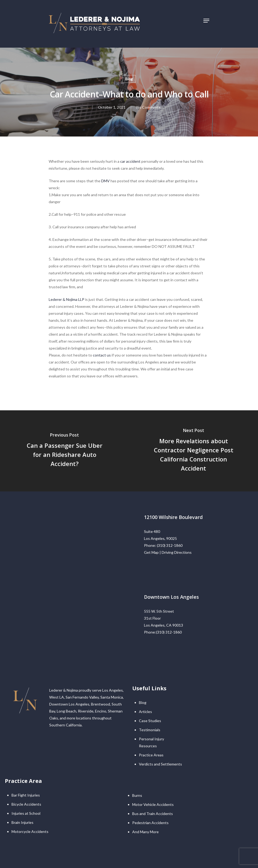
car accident (130, 161)
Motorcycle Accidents (30, 831)
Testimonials (150, 730)
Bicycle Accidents (26, 804)
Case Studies (150, 721)
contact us (102, 355)
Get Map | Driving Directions (168, 552)
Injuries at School (26, 813)
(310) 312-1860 (170, 545)
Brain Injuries (22, 822)
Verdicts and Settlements (160, 764)
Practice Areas (151, 755)
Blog (129, 79)
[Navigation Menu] (206, 21)
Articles (145, 712)
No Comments (149, 107)
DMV (105, 181)
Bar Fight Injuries (26, 795)
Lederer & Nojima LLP (67, 299)
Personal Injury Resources (151, 742)
